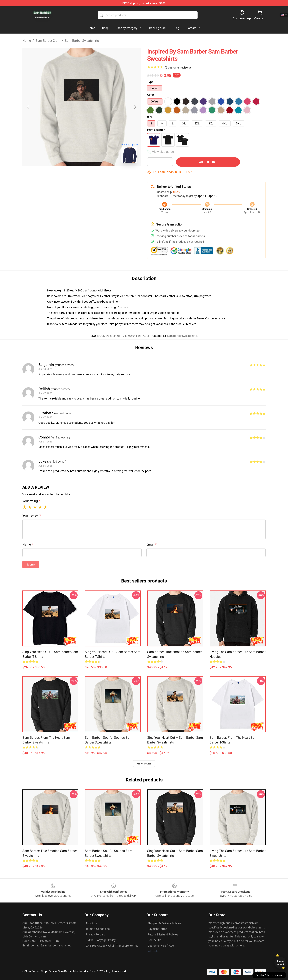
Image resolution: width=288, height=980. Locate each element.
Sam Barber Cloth (48, 41)
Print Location (156, 130)
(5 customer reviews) (178, 68)
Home (27, 41)
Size (150, 117)
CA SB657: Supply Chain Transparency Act (112, 946)
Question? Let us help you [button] (269, 975)
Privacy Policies (95, 934)
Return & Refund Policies (163, 934)
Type (150, 82)
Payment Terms (157, 929)
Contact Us (154, 940)
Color (151, 95)
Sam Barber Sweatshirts (82, 41)
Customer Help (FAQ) (161, 946)
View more (144, 764)
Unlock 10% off (280, 963)
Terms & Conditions (98, 929)
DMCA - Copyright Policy (101, 940)
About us (91, 923)
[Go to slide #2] (92, 175)
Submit (31, 565)
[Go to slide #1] (71, 175)
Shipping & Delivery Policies (164, 923)
